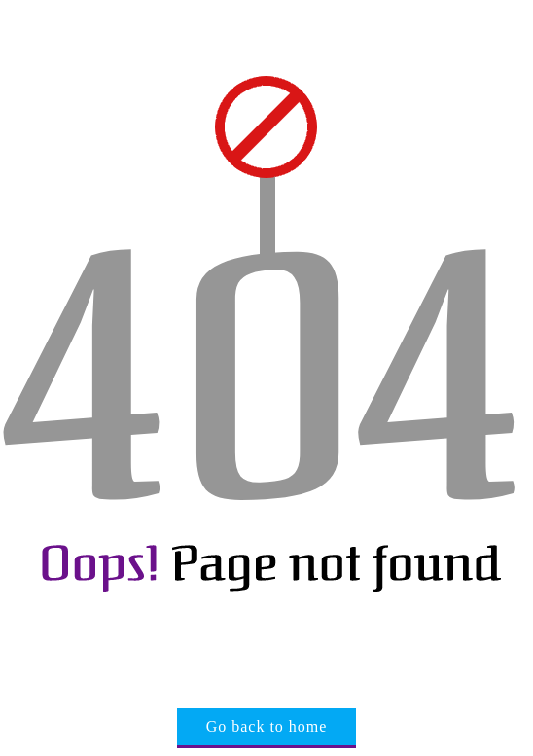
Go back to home (267, 726)
